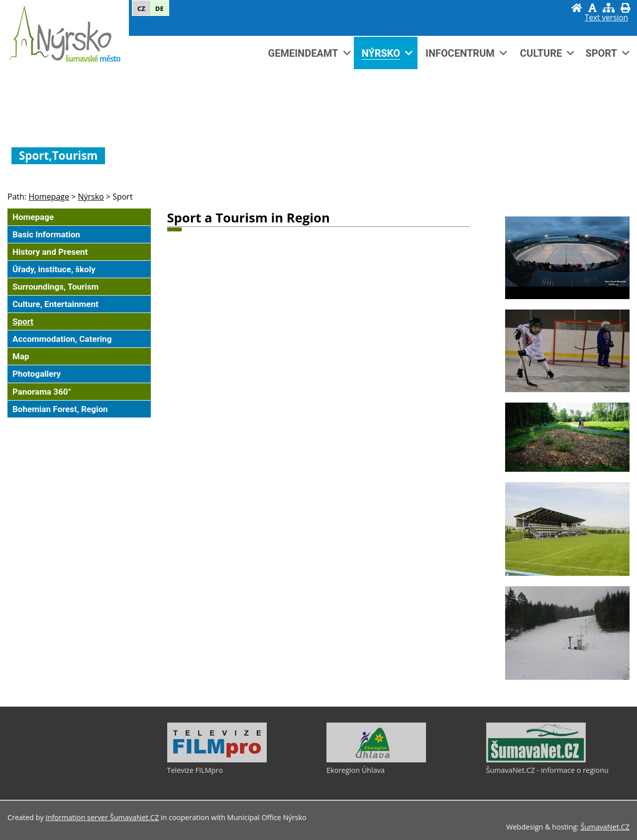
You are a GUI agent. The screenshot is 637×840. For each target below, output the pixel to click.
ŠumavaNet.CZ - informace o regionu (547, 770)
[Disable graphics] (592, 8)
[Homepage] (577, 8)
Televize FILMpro (195, 770)
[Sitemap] (609, 8)
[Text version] (606, 18)
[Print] (625, 8)
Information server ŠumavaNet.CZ (103, 817)
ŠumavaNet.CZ (605, 827)
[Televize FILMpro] (217, 760)
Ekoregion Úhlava (356, 770)
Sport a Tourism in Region (249, 218)
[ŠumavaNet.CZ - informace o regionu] (536, 760)
